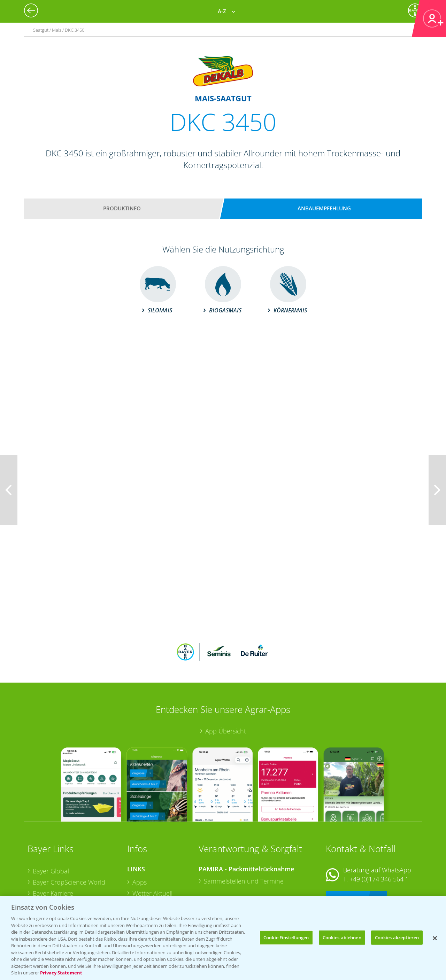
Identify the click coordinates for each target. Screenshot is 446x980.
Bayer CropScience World (69, 837)
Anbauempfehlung (324, 208)
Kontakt (346, 852)
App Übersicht (226, 685)
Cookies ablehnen (342, 937)
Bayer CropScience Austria (70, 858)
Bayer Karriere (53, 847)
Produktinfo (122, 208)
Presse (42, 881)
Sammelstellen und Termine (244, 835)
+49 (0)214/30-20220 (379, 882)
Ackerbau (146, 880)
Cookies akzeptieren (397, 937)
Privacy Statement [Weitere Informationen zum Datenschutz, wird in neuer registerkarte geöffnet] (61, 973)
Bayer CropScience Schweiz (72, 870)
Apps (140, 837)
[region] (223, 938)
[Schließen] (435, 938)
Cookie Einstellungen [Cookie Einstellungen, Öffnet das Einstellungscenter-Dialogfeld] (286, 937)
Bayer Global (51, 825)
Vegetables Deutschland (67, 892)
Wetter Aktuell (152, 848)
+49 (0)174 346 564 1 (379, 833)
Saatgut (143, 891)
